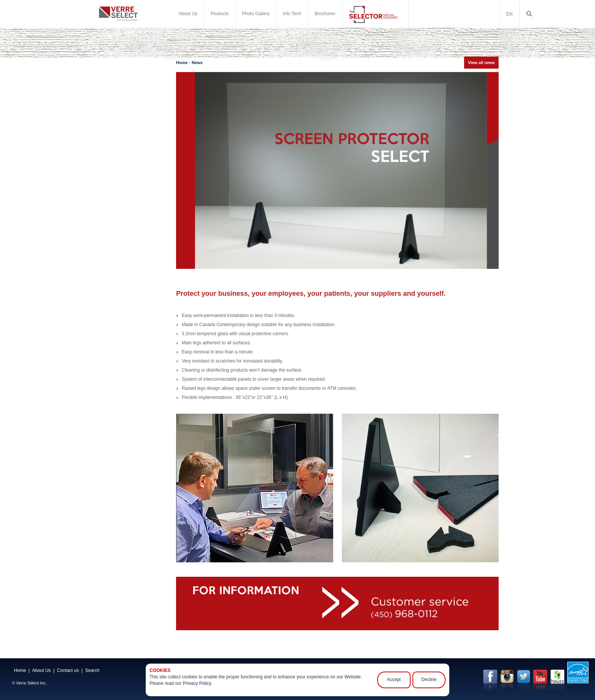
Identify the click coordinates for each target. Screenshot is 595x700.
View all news (481, 63)
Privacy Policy (197, 683)
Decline (429, 680)
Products (220, 14)
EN (509, 14)
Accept (395, 680)
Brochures (325, 14)
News (197, 63)
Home (182, 63)
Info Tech (292, 14)
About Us (188, 14)
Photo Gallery (256, 14)
